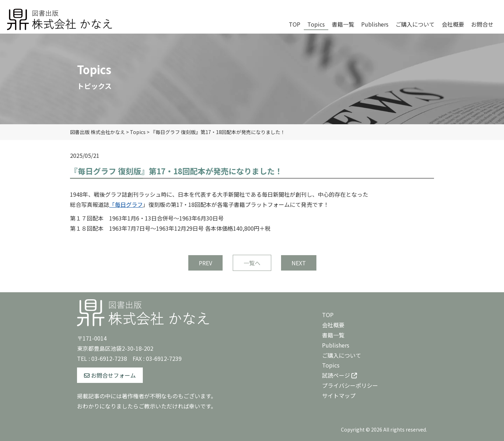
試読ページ (339, 375)
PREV (205, 263)
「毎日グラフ (126, 204)
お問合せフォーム (110, 375)
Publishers (336, 345)
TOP (328, 315)
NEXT (299, 263)
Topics (331, 365)
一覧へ (252, 263)
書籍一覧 (333, 335)
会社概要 (333, 325)
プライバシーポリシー (350, 385)
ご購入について (342, 355)
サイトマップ (339, 395)
